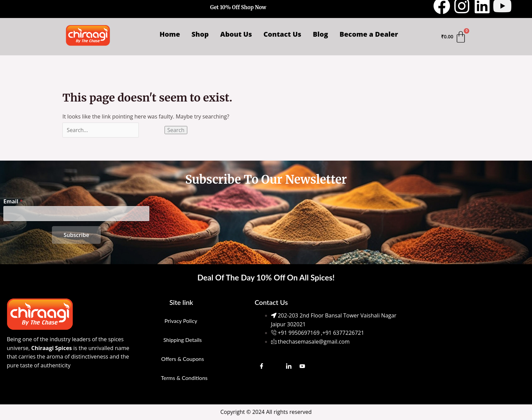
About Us (236, 34)
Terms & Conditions (184, 378)
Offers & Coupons (183, 359)
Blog (320, 34)
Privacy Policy (181, 321)
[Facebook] (262, 366)
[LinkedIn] (289, 366)
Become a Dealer (369, 34)
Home (170, 34)
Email (13, 201)
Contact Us (282, 34)
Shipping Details (182, 340)
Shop (200, 34)
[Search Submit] (153, 130)
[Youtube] (302, 366)
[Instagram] (275, 366)
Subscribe (76, 235)
